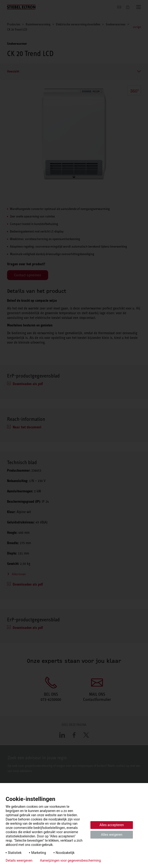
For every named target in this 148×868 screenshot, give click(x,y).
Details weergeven (19, 860)
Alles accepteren (112, 825)
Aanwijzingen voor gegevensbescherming (70, 860)
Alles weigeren (112, 835)
